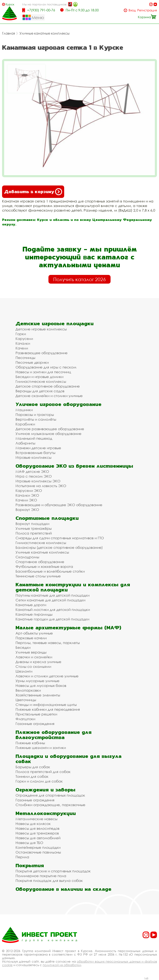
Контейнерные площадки (38, 847)
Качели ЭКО (26, 500)
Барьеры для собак (33, 767)
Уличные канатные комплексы (45, 33)
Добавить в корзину (33, 192)
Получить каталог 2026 (79, 279)
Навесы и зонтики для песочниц (43, 372)
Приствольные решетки (36, 714)
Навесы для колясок (33, 824)
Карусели (24, 339)
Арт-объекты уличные (34, 633)
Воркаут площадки (32, 524)
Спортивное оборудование (40, 562)
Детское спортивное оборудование (48, 386)
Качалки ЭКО (27, 495)
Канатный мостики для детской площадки (53, 610)
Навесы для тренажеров (37, 833)
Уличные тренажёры (34, 528)
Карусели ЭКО (29, 491)
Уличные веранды (31, 652)
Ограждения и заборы (45, 790)
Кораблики (25, 424)
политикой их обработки (62, 965)
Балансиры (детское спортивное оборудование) (59, 547)
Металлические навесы (36, 819)
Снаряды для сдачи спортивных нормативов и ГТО (60, 538)
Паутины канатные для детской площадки (52, 595)
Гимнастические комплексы (41, 381)
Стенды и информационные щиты (46, 705)
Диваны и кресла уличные (38, 662)
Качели (22, 348)
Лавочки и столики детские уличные (47, 676)
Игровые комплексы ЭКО (38, 481)
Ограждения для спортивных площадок (50, 795)
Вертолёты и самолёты (36, 419)
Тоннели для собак (32, 776)
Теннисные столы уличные (38, 576)
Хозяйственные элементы (38, 695)
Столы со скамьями (33, 666)
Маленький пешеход (34, 438)
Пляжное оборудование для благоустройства (54, 735)
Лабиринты (25, 443)
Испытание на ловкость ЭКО (41, 486)
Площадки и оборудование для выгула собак (69, 759)
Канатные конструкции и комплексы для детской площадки (73, 587)
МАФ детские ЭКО (32, 471)
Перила (22, 857)
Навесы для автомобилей (38, 838)
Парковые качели (31, 638)
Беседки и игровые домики (39, 377)
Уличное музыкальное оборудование (48, 434)
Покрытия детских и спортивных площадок (53, 871)
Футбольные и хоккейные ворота (44, 566)
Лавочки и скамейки (34, 657)
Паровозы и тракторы (35, 415)
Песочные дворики (32, 362)
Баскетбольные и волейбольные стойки (50, 571)
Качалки (23, 343)
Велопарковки (28, 690)
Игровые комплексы (33, 457)
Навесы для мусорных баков (41, 686)
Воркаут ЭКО (27, 510)
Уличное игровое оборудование (58, 404)
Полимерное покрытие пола (41, 876)
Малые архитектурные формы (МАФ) (68, 628)
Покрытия (30, 865)
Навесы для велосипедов (37, 828)
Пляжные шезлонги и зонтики (41, 748)
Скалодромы (27, 557)
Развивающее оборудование (42, 353)
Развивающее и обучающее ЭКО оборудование (59, 505)
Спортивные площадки (47, 518)
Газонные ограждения (35, 724)
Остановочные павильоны (38, 852)
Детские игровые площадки (55, 323)
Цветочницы (26, 700)
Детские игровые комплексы (41, 329)
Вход (132, 10)
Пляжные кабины (30, 743)
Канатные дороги (31, 605)
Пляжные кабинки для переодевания (48, 709)
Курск (10, 4)
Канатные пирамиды (34, 614)
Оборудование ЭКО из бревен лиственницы (74, 466)
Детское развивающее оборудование (50, 429)
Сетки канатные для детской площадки (50, 600)
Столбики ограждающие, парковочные (50, 805)
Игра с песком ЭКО (34, 476)
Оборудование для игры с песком (46, 367)
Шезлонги (24, 671)
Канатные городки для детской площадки (52, 619)
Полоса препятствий (34, 533)
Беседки (23, 647)
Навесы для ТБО (29, 843)
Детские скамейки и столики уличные (49, 396)
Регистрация (147, 10)
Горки (21, 334)
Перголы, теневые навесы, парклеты (48, 643)
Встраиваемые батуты (35, 453)
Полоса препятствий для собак (43, 772)
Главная (8, 33)
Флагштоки (25, 719)
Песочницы (25, 358)
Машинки (24, 410)
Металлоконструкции (46, 813)
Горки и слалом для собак (39, 781)
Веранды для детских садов (40, 391)
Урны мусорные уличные (37, 681)
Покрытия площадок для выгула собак (49, 881)
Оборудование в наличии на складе (63, 889)
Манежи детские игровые (38, 448)
